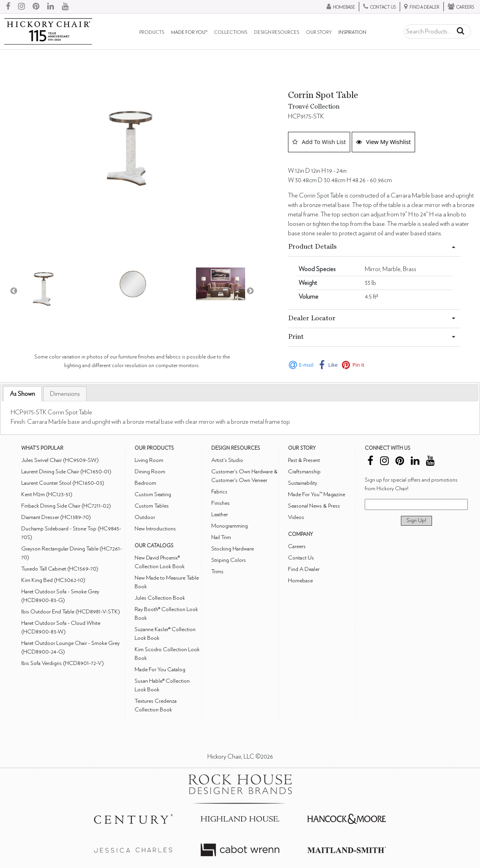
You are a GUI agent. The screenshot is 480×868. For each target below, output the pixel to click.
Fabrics (219, 492)
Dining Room (150, 472)
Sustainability (303, 483)
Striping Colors (229, 560)
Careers (297, 546)
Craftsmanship (304, 472)
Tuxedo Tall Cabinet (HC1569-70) (60, 569)
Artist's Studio (227, 460)
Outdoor (145, 517)
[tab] (22, 394)
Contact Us (301, 558)
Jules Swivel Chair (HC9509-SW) (60, 460)
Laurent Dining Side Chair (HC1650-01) (66, 472)
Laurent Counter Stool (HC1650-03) (63, 483)
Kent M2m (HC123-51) (47, 494)
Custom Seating (153, 494)
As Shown (22, 394)
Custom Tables (152, 506)
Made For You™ (189, 32)
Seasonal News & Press (314, 506)
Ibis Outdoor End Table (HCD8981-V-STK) (71, 612)
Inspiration (352, 32)
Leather (220, 514)
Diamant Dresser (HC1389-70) (56, 517)
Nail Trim (221, 537)
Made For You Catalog (160, 669)
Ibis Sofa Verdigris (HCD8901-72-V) (63, 663)
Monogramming (230, 526)
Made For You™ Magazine (317, 494)
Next (250, 291)
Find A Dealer (304, 569)
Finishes (221, 503)
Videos (296, 517)
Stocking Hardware (233, 549)
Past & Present (304, 460)
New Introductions (155, 529)
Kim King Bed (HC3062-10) (53, 580)
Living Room (149, 460)
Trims (217, 572)
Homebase (300, 581)
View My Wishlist (383, 142)
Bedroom (145, 483)
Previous (14, 291)
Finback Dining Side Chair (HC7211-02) (66, 506)
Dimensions (65, 394)
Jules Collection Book (160, 598)
